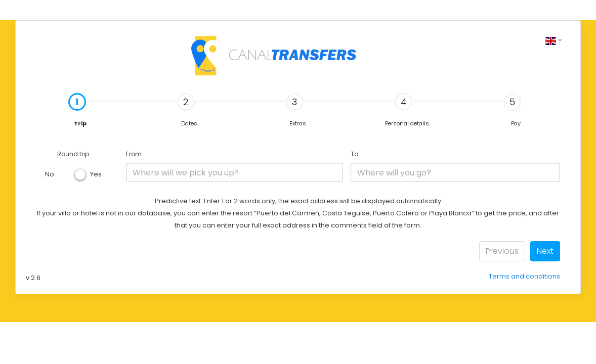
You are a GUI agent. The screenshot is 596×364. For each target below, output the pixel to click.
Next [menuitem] (545, 251)
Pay (512, 110)
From (134, 154)
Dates (187, 110)
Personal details (407, 110)
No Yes (73, 174)
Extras (296, 110)
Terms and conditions (524, 276)
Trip (56, 110)
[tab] (80, 110)
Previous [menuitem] (502, 251)
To (354, 154)
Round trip (73, 154)
